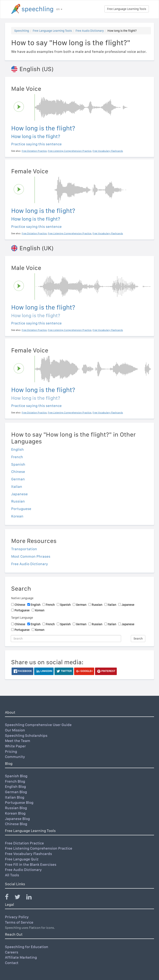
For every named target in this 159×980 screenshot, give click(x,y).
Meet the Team (18, 741)
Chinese (18, 472)
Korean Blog (15, 813)
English (17, 449)
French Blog (15, 781)
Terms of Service (19, 922)
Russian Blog (16, 808)
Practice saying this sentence (36, 144)
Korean (17, 516)
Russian (18, 501)
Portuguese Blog (19, 802)
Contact (12, 963)
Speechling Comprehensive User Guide (38, 725)
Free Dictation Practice (24, 843)
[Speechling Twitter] (20, 898)
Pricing (11, 751)
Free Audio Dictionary (90, 31)
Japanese (19, 494)
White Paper (15, 746)
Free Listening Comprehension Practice (39, 848)
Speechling (22, 31)
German (18, 479)
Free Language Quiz (22, 859)
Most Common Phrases (31, 556)
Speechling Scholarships (26, 735)
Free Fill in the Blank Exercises (31, 864)
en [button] (59, 9)
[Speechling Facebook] (9, 898)
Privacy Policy (17, 917)
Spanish (18, 464)
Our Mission (15, 730)
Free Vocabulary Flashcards (28, 854)
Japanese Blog (17, 819)
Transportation (24, 549)
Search (138, 639)
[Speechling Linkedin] (32, 898)
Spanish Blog (16, 776)
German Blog (16, 792)
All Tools (12, 875)
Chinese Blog (16, 824)
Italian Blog (15, 797)
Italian (17, 486)
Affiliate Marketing (21, 957)
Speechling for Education (27, 947)
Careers (12, 952)
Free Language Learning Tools (127, 9)
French (17, 457)
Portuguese (21, 509)
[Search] (66, 639)
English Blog (15, 786)
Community (15, 757)
